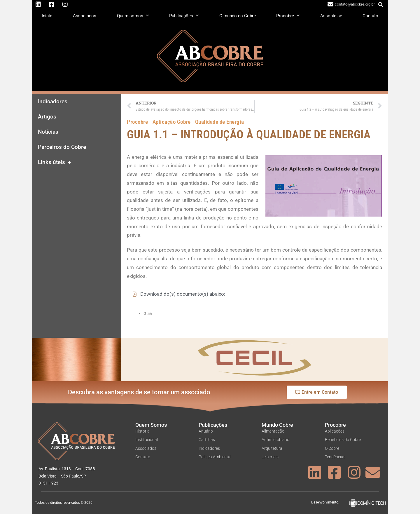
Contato (370, 16)
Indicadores (53, 102)
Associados (85, 16)
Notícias (48, 132)
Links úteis (55, 162)
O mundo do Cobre (238, 16)
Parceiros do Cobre (62, 147)
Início (47, 16)
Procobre (288, 16)
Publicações (184, 16)
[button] (381, 5)
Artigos (47, 117)
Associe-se (331, 16)
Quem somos (133, 16)
